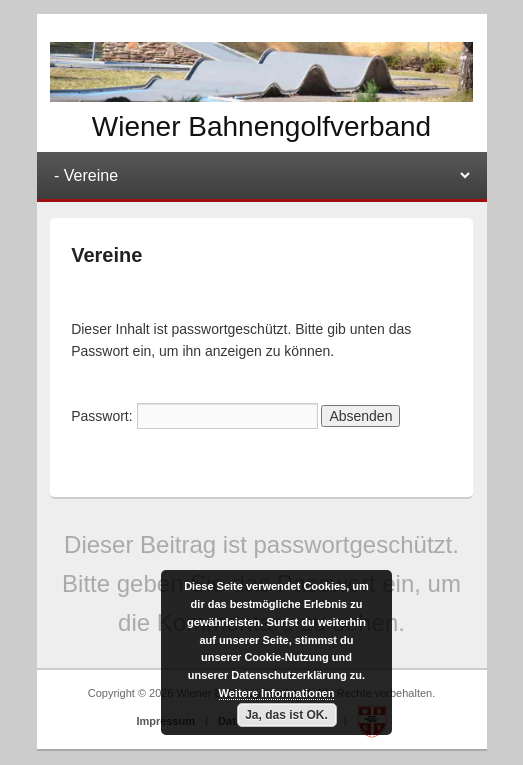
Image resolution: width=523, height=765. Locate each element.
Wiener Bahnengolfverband (261, 126)
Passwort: (194, 416)
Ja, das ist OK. (286, 715)
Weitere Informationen (277, 693)
